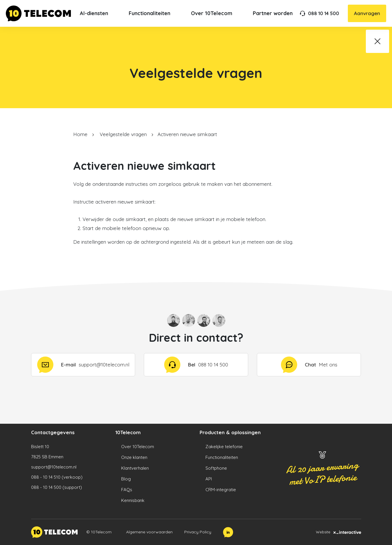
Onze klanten (134, 457)
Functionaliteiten (222, 457)
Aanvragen (367, 13)
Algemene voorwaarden (149, 532)
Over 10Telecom (138, 447)
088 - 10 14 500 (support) (57, 487)
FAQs (127, 490)
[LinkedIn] (228, 532)
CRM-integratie (221, 490)
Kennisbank (133, 500)
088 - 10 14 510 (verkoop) (57, 477)
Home (80, 134)
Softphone (216, 468)
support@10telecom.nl (54, 467)
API (209, 479)
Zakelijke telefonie (224, 447)
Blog (126, 479)
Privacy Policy (198, 532)
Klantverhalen (135, 468)
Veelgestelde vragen (123, 134)
